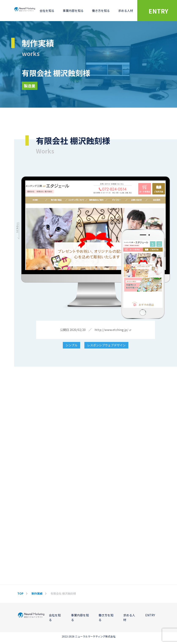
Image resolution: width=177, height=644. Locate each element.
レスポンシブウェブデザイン (106, 345)
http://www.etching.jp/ (113, 330)
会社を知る (47, 11)
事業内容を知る (73, 11)
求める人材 (126, 11)
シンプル (71, 345)
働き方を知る (101, 11)
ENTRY (150, 615)
